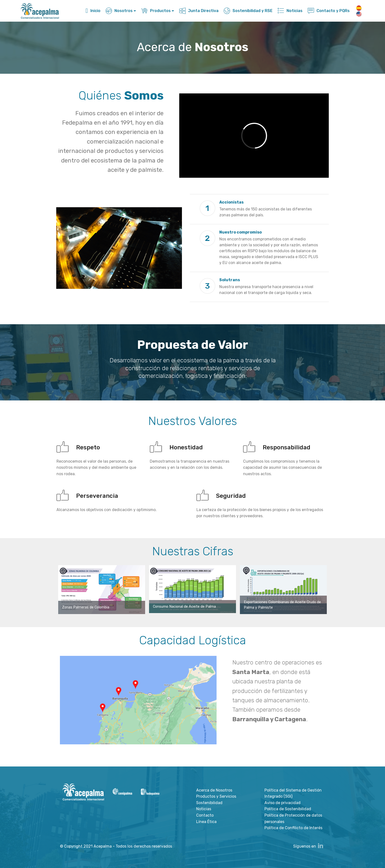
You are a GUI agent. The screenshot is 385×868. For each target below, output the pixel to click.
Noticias (290, 11)
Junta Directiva (199, 11)
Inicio (93, 11)
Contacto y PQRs (329, 11)
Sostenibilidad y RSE (248, 11)
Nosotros (119, 11)
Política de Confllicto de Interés (293, 828)
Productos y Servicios (216, 796)
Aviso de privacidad (282, 803)
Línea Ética (206, 822)
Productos (156, 11)
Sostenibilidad (209, 803)
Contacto (205, 815)
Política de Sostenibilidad (288, 809)
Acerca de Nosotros (214, 790)
